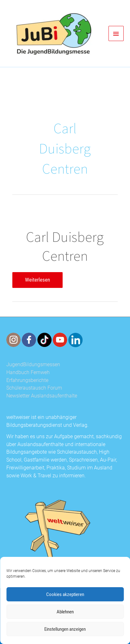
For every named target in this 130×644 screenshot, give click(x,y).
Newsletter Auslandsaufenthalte (42, 396)
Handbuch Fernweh (28, 373)
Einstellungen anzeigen (65, 629)
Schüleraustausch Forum (34, 388)
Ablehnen (65, 612)
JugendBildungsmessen (33, 365)
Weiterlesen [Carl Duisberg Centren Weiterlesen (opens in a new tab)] (37, 281)
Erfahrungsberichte (27, 380)
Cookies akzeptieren (65, 594)
